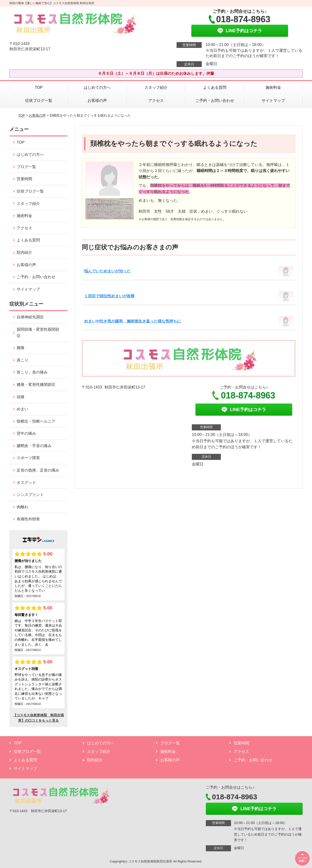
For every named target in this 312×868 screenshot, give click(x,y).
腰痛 (21, 348)
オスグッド (26, 483)
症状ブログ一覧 (39, 101)
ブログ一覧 (26, 167)
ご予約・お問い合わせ (215, 101)
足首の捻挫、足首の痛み (38, 470)
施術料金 (273, 87)
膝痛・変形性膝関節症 (36, 385)
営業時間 (24, 179)
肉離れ (22, 507)
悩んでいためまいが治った (107, 271)
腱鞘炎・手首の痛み (34, 446)
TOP (39, 87)
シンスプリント (30, 495)
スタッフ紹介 (156, 87)
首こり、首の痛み (32, 372)
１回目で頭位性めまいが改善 (109, 296)
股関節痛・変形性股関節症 (38, 333)
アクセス (156, 101)
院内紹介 (24, 252)
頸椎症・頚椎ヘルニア (36, 421)
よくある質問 (215, 87)
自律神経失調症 (30, 317)
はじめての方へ (97, 87)
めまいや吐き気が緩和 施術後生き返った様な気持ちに (133, 321)
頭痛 (21, 397)
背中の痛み (26, 433)
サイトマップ (273, 101)
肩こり (22, 360)
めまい (22, 409)
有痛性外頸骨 (28, 519)
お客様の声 (97, 101)
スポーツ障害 (28, 458)
